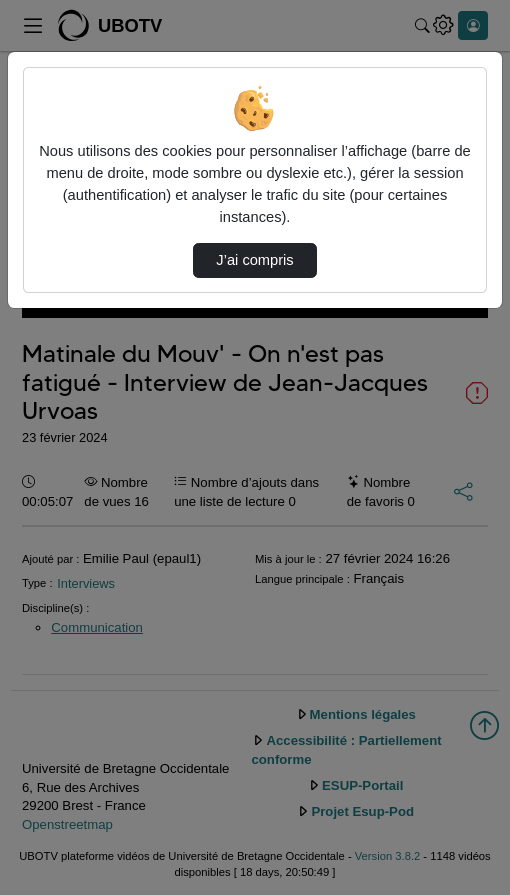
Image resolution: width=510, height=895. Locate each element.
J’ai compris (254, 260)
